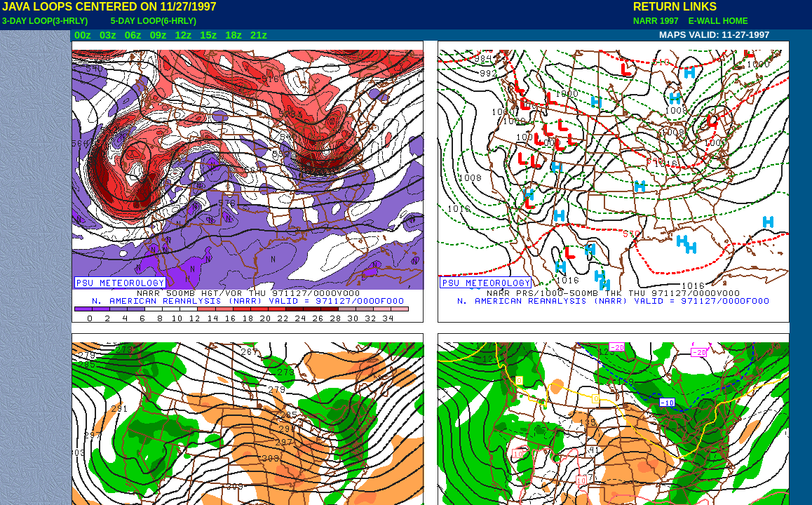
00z (83, 35)
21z (259, 35)
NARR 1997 (657, 21)
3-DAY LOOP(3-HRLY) (45, 21)
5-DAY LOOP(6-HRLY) (154, 21)
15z (208, 35)
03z (108, 35)
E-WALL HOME (716, 21)
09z (158, 35)
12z (183, 35)
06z (133, 35)
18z (234, 35)
